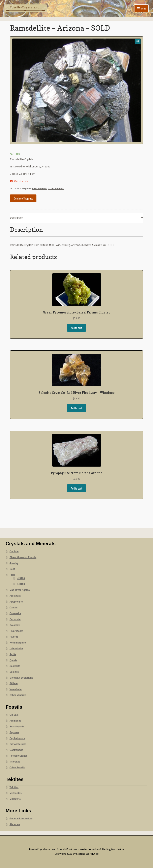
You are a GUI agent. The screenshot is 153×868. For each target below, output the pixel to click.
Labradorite (16, 649)
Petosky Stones (18, 756)
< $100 (21, 578)
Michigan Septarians (21, 678)
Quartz (13, 660)
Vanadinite (16, 689)
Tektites (14, 787)
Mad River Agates (20, 590)
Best (12, 569)
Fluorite (14, 637)
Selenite (14, 672)
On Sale (14, 552)
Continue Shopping (23, 198)
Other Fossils (17, 768)
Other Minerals (56, 188)
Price (12, 575)
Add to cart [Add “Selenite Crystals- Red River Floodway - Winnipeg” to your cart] (76, 408)
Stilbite (13, 683)
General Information (21, 819)
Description (17, 218)
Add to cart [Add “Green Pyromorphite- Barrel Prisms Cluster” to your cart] (76, 328)
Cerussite (15, 619)
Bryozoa (14, 732)
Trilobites (15, 762)
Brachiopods (17, 727)
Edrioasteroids (18, 744)
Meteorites (16, 793)
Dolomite (15, 625)
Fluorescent (16, 631)
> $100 (21, 584)
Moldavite (15, 799)
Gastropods (16, 750)
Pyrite (13, 654)
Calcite (13, 608)
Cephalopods (17, 738)
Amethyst (15, 596)
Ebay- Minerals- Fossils (23, 557)
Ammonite (15, 721)
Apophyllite (16, 602)
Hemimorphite (18, 643)
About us (15, 824)
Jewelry (14, 563)
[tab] (77, 218)
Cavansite (15, 613)
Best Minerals (40, 188)
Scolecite (15, 666)
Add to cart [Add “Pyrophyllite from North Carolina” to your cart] (76, 488)
